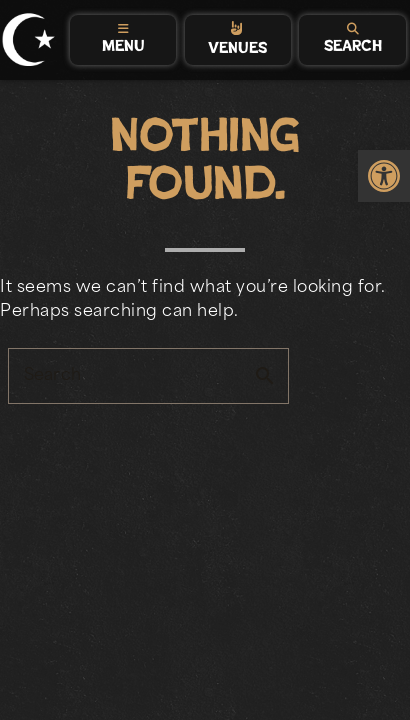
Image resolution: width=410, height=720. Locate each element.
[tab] (123, 40)
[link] (384, 176)
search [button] (265, 376)
